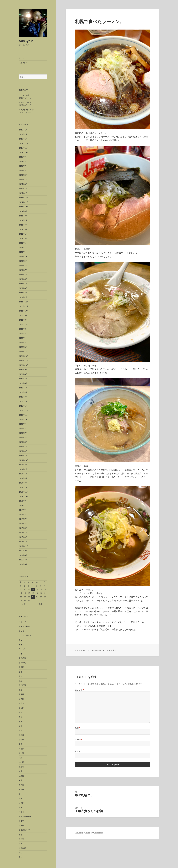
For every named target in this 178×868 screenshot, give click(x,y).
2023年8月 (23, 266)
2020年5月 (23, 442)
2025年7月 (23, 166)
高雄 (21, 857)
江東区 (21, 776)
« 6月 (24, 604)
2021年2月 (23, 401)
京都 (21, 672)
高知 (21, 853)
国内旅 (21, 703)
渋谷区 (21, 789)
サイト (78, 751)
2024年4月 (23, 234)
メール (79, 740)
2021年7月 (23, 379)
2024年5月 (23, 229)
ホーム (21, 58)
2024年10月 (24, 207)
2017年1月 (23, 542)
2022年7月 (23, 324)
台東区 (21, 694)
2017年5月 (23, 528)
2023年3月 (23, 288)
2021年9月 (23, 370)
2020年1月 (23, 456)
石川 (21, 807)
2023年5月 (23, 279)
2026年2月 (23, 134)
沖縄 (21, 780)
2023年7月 (23, 270)
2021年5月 (23, 388)
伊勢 (21, 676)
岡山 (21, 726)
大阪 (21, 712)
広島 (21, 731)
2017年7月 (23, 519)
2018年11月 (24, 492)
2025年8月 (23, 161)
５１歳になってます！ (28, 110)
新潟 (21, 744)
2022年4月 (23, 338)
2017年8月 (23, 515)
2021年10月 (24, 365)
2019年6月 (23, 474)
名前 (78, 728)
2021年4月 (23, 392)
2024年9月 (23, 211)
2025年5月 (23, 175)
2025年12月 (24, 143)
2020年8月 (23, 429)
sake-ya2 (97, 650)
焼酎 (21, 798)
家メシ (21, 721)
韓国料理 (22, 848)
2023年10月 (24, 257)
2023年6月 (23, 275)
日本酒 (21, 749)
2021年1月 (23, 406)
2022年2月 (23, 347)
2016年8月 (23, 555)
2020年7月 (23, 433)
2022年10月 (24, 311)
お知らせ (22, 622)
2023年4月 (23, 284)
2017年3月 (23, 533)
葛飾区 (21, 826)
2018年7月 (23, 501)
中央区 (21, 667)
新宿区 (21, 740)
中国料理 (22, 663)
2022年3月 (23, 343)
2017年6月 (23, 524)
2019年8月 (23, 465)
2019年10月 (24, 460)
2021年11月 (24, 361)
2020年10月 (24, 419)
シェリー (22, 631)
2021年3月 (23, 397)
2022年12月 (24, 302)
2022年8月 (23, 320)
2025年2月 (23, 189)
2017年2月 (23, 537)
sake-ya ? (23, 63)
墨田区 (21, 708)
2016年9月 (23, 551)
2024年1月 (23, 243)
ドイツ (21, 645)
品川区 (21, 699)
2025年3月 (23, 184)
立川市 (21, 821)
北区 (21, 681)
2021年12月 (24, 356)
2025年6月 (23, 171)
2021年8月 (23, 374)
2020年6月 (23, 438)
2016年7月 (23, 560)
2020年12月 (24, 410)
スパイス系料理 (25, 635)
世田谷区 (22, 658)
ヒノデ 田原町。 (26, 102)
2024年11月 (24, 202)
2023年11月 (24, 252)
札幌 (21, 758)
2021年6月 (23, 383)
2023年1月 (23, 297)
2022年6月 (23, 329)
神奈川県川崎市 (25, 817)
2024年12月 (24, 198)
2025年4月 (23, 180)
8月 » (41, 604)
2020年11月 (24, 415)
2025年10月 (24, 152)
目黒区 (21, 803)
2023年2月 (23, 293)
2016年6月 (23, 564)
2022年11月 (24, 306)
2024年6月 (23, 225)
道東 (21, 835)
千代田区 (22, 685)
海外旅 (21, 785)
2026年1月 (23, 139)
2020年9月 (23, 424)
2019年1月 (23, 487)
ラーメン (22, 649)
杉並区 (21, 762)
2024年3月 (23, 238)
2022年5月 (23, 333)
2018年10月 (24, 496)
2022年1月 (23, 352)
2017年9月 (23, 510)
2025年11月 (24, 148)
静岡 (21, 844)
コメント (80, 690)
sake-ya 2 (26, 41)
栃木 (21, 771)
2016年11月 (24, 546)
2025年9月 (23, 157)
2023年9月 (23, 261)
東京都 (21, 767)
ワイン (21, 654)
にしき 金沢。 (25, 95)
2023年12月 (24, 247)
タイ (21, 640)
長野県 (21, 839)
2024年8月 (23, 216)
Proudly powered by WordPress (89, 833)
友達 (21, 690)
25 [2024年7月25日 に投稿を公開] (33, 597)
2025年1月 (23, 193)
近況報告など (24, 830)
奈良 (21, 717)
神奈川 (21, 812)
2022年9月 (23, 315)
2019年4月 (23, 478)
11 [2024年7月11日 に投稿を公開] (33, 590)
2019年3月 (23, 483)
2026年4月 (23, 130)
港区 (21, 794)
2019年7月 (23, 469)
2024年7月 (23, 220)
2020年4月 (23, 447)
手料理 (21, 735)
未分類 (21, 753)
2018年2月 (23, 505)
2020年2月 (23, 451)
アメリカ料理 (24, 626)
